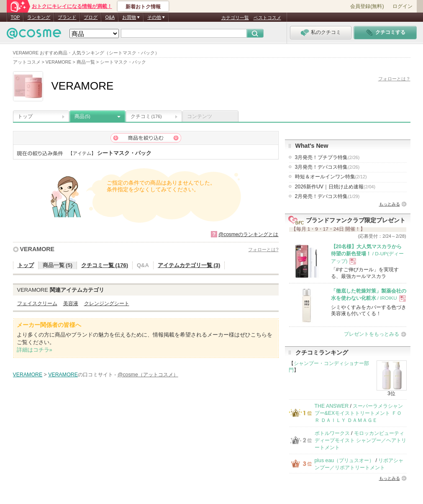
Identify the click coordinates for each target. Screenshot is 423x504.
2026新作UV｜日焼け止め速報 (335, 187)
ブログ (91, 17)
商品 (82, 116)
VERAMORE (37, 249)
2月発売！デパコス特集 (327, 196)
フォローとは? (263, 249)
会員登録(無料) (367, 6)
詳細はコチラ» (35, 350)
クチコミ (146, 116)
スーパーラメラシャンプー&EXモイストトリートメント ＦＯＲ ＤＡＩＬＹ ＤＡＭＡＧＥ (359, 413)
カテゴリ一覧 (235, 18)
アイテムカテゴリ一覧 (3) (189, 265)
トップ (25, 116)
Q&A (110, 17)
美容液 (71, 303)
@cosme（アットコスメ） (148, 375)
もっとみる (390, 204)
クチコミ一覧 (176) (105, 265)
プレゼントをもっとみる (372, 334)
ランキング (39, 17)
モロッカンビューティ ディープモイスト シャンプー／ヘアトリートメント (360, 441)
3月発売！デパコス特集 (327, 167)
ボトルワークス (332, 433)
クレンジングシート (107, 303)
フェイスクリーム (37, 303)
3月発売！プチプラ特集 (327, 157)
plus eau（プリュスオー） (345, 460)
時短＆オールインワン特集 (331, 177)
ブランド (67, 17)
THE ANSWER (332, 406)
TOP (15, 17)
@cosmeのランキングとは (249, 234)
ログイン (402, 6)
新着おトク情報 (143, 7)
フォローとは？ (394, 79)
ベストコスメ (267, 18)
